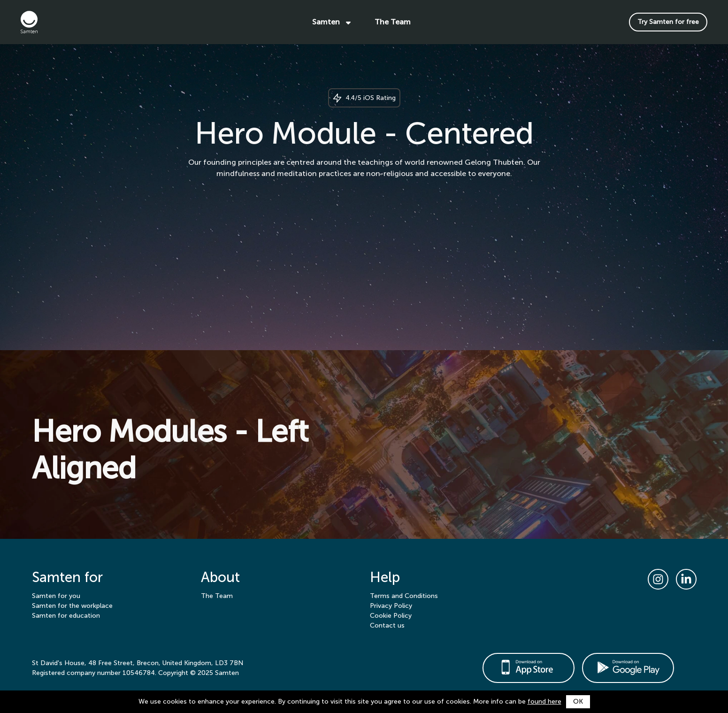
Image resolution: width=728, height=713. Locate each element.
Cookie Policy (391, 616)
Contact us (387, 625)
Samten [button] (332, 22)
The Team (393, 22)
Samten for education (66, 616)
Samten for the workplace (72, 606)
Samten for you (56, 596)
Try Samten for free (668, 22)
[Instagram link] (658, 579)
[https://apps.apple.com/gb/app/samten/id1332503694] (529, 668)
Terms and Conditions (404, 596)
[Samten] (54, 22)
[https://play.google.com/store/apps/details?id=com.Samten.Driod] (628, 668)
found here (544, 701)
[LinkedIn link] (686, 579)
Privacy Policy (391, 606)
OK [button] (578, 701)
